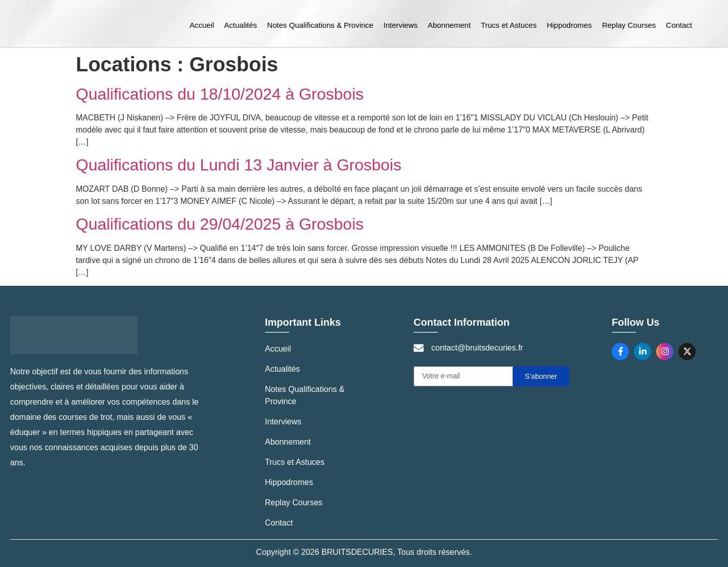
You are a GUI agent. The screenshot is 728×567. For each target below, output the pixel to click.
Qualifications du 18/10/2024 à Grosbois (220, 94)
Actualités (240, 25)
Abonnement (449, 25)
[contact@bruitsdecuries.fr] (419, 348)
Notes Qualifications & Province (320, 25)
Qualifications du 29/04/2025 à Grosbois (220, 224)
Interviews (400, 25)
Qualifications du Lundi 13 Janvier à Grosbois (239, 165)
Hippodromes (569, 25)
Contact (679, 25)
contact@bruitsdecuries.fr (477, 348)
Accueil (202, 25)
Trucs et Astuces (509, 25)
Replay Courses (629, 25)
